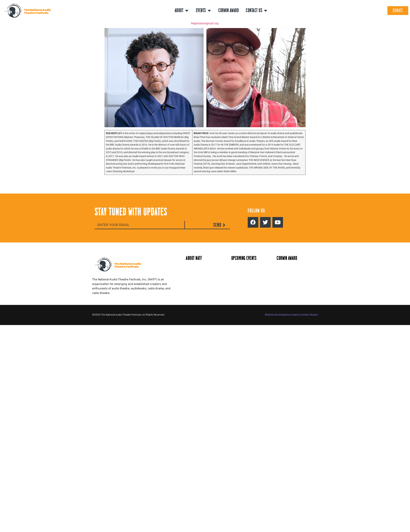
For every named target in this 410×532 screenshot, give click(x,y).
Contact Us (257, 11)
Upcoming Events (244, 258)
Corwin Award (228, 10)
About (182, 11)
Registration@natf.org (205, 23)
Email (98, 218)
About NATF (194, 258)
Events (204, 11)
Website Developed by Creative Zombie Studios (291, 315)
